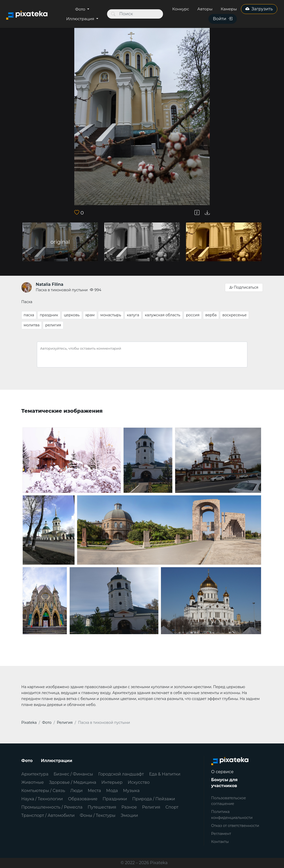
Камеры (229, 9)
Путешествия (102, 807)
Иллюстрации (57, 761)
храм (90, 315)
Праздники (115, 799)
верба (211, 315)
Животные (33, 782)
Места (94, 791)
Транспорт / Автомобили (48, 815)
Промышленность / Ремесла (52, 807)
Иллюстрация (81, 19)
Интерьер (112, 782)
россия (193, 315)
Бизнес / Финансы (73, 774)
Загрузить (259, 9)
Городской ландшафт (121, 774)
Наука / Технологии (42, 799)
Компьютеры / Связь (43, 791)
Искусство (139, 782)
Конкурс (181, 9)
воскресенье (234, 315)
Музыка (131, 791)
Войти (223, 19)
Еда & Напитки (165, 774)
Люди (76, 791)
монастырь (111, 315)
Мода (112, 791)
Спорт (172, 807)
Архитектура (35, 774)
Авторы (205, 9)
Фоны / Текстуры (98, 815)
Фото (81, 9)
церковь (72, 315)
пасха (29, 315)
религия (53, 325)
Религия (151, 807)
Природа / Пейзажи (154, 799)
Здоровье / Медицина (73, 782)
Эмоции (129, 815)
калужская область (163, 315)
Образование (83, 799)
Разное (129, 807)
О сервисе (222, 772)
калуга (133, 315)
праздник (49, 315)
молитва (32, 325)
